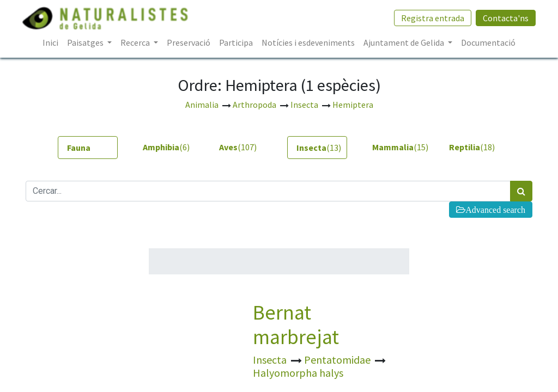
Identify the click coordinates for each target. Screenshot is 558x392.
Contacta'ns (502, 18)
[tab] (88, 148)
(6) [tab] (166, 147)
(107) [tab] (238, 147)
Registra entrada (429, 18)
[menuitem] (50, 42)
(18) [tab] (472, 147)
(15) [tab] (398, 147)
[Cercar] (521, 191)
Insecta (271, 360)
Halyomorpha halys (298, 373)
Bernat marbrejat (296, 324)
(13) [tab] (319, 148)
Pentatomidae (338, 360)
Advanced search (495, 210)
